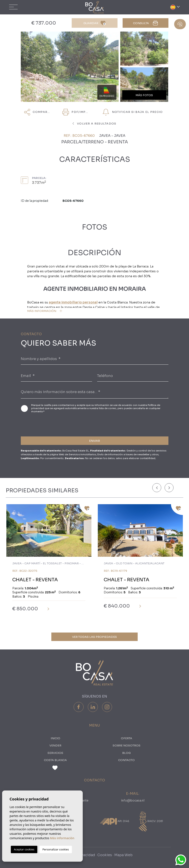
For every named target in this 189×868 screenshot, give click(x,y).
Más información (62, 838)
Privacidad (86, 855)
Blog (126, 753)
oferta (127, 738)
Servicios (55, 753)
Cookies (105, 855)
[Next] (169, 488)
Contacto (126, 760)
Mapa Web (123, 855)
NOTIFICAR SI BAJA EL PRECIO (133, 112)
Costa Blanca (55, 760)
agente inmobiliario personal (73, 302)
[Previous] (157, 488)
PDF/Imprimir (77, 112)
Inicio (55, 738)
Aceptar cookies (24, 849)
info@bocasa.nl (133, 800)
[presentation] (43, 424)
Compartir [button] (38, 112)
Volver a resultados (94, 124)
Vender (55, 745)
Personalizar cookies (56, 849)
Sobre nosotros (127, 745)
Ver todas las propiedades (94, 637)
